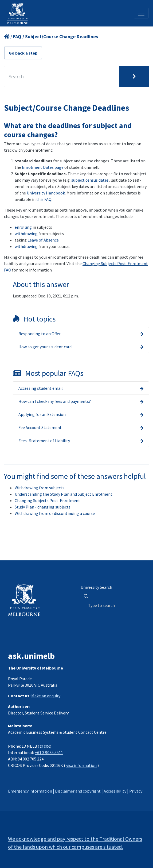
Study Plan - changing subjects (43, 507)
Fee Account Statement (40, 427)
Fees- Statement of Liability (44, 441)
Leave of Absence (43, 240)
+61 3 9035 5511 (49, 752)
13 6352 (45, 746)
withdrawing (26, 234)
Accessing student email (41, 388)
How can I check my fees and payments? (55, 401)
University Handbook (46, 193)
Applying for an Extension (42, 414)
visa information (81, 765)
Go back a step (23, 53)
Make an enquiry (46, 696)
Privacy (136, 791)
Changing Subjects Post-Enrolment (47, 500)
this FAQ (44, 199)
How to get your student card (45, 347)
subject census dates (90, 180)
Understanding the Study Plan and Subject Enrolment (64, 494)
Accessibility (115, 791)
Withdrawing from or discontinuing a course (55, 513)
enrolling (23, 227)
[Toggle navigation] (141, 13)
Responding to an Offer (40, 334)
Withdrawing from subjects (40, 488)
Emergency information (30, 791)
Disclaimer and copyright (78, 791)
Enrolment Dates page (43, 167)
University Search (96, 587)
